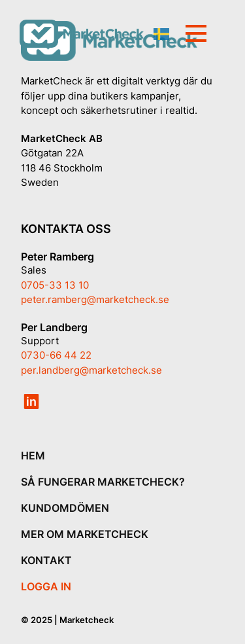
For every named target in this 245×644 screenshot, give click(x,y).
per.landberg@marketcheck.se (91, 370)
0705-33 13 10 (55, 285)
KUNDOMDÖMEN (65, 508)
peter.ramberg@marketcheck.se (95, 299)
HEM (33, 456)
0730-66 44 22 (56, 355)
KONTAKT (46, 560)
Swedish (161, 34)
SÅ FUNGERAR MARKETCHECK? (103, 482)
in (31, 402)
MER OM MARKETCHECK (85, 534)
